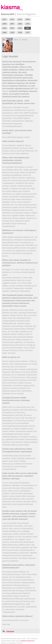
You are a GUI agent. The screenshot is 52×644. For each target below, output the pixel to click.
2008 (4, 24)
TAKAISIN (10, 631)
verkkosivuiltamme (28, 641)
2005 (28, 24)
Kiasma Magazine (26, 14)
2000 (4, 32)
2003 (12, 28)
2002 (20, 28)
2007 (12, 24)
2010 (20, 19)
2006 (20, 24)
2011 (12, 19)
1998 (20, 32)
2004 (4, 28)
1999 (12, 32)
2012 (4, 19)
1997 (28, 32)
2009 (28, 19)
